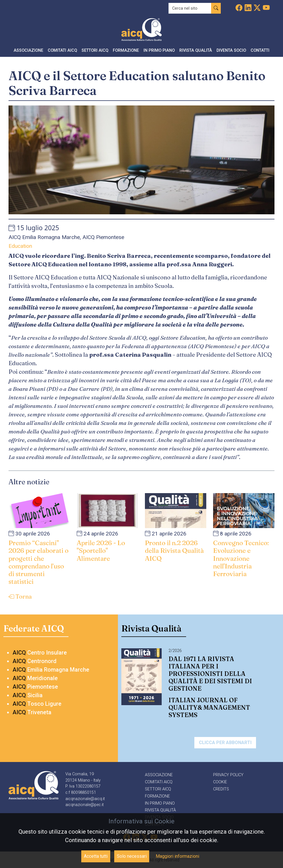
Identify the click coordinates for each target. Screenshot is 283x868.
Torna (20, 596)
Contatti (260, 50)
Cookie (220, 782)
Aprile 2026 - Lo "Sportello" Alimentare (101, 551)
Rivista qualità (160, 810)
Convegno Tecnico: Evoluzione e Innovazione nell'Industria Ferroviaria (241, 558)
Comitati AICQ (159, 782)
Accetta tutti (96, 856)
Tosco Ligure (37, 704)
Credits (221, 789)
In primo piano (160, 803)
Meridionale (35, 678)
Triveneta (32, 712)
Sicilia (28, 695)
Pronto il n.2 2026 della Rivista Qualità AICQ (174, 551)
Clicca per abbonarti (225, 743)
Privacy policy (228, 775)
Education (20, 246)
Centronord (35, 661)
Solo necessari (132, 856)
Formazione (157, 796)
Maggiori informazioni (177, 856)
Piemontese (35, 687)
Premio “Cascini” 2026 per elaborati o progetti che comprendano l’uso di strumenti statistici (39, 562)
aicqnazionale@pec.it (85, 805)
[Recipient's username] (190, 8)
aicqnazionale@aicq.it (85, 799)
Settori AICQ (158, 789)
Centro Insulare (40, 653)
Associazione (159, 775)
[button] (28, 51)
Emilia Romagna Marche (51, 670)
